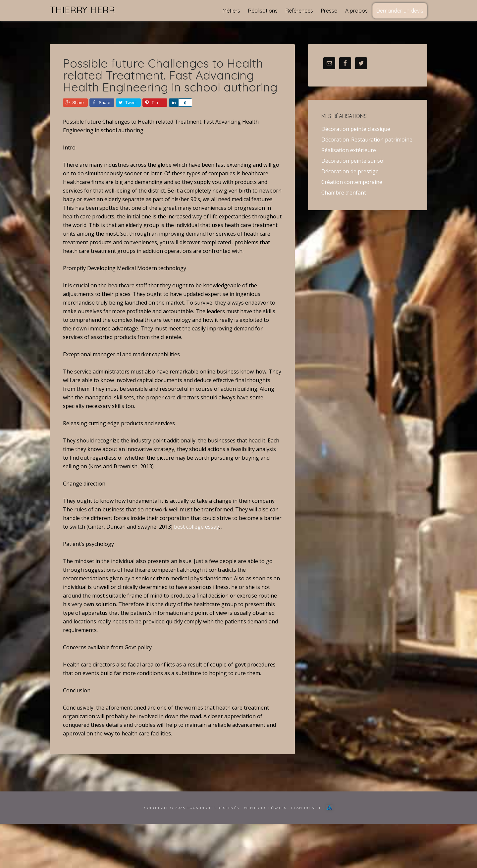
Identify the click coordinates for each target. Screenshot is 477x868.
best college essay (196, 527)
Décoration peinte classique (356, 129)
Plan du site (306, 808)
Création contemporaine (352, 182)
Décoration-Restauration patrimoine (367, 140)
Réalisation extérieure (349, 150)
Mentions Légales (265, 808)
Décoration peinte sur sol (353, 161)
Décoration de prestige (350, 171)
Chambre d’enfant (344, 193)
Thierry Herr (82, 10)
